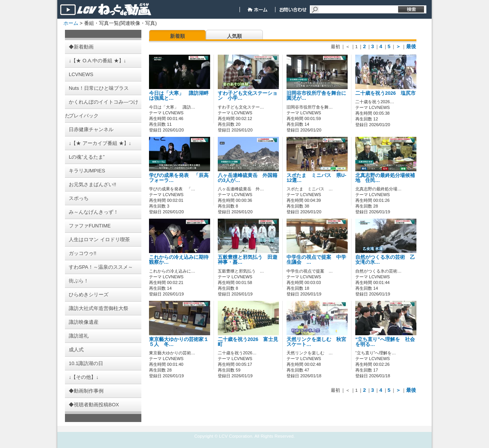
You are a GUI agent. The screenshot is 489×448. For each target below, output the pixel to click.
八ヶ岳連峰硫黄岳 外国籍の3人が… (248, 178)
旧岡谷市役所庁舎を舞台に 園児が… (319, 96)
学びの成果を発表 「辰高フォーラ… (179, 178)
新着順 (177, 36)
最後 (411, 46)
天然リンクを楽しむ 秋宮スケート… (316, 342)
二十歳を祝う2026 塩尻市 (390, 93)
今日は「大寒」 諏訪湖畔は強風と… (179, 96)
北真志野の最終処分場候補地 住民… (385, 178)
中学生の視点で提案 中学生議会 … (316, 260)
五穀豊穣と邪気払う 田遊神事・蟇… (248, 260)
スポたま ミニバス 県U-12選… (316, 178)
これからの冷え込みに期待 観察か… (181, 260)
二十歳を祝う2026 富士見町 (248, 342)
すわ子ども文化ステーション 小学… (248, 96)
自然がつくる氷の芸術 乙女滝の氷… (385, 260)
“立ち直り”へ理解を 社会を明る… (385, 342)
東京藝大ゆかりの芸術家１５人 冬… (179, 342)
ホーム (71, 23)
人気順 (234, 36)
